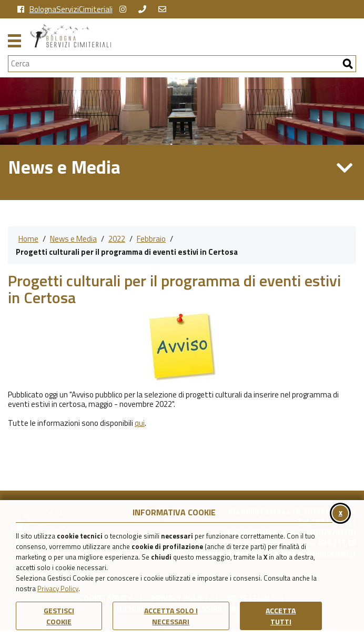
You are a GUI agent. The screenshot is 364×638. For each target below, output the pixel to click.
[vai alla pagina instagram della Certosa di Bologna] (125, 9)
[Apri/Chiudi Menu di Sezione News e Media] (345, 168)
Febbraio (151, 239)
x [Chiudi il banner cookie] (341, 512)
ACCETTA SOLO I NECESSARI (171, 616)
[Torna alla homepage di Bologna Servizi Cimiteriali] (193, 36)
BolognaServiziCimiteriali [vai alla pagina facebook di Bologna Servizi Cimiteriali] (65, 9)
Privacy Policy (58, 589)
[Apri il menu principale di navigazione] (14, 39)
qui (140, 423)
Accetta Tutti (281, 616)
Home (28, 239)
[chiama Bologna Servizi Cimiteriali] (145, 9)
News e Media (73, 239)
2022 (117, 239)
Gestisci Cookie (59, 616)
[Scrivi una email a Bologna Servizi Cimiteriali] (165, 9)
